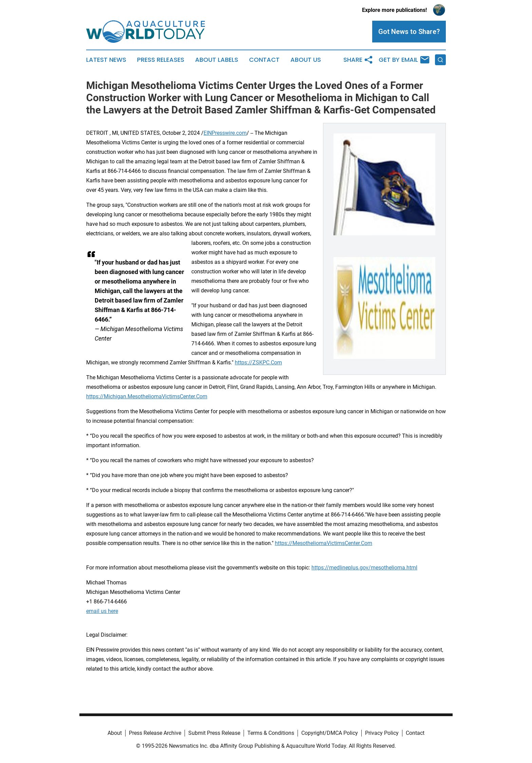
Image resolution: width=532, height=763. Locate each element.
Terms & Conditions (271, 733)
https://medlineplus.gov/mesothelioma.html (364, 568)
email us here (102, 611)
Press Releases (161, 60)
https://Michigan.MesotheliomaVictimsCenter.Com (147, 396)
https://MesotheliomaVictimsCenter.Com (324, 543)
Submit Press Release (214, 733)
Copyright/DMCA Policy (330, 733)
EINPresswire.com (225, 133)
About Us (306, 60)
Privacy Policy (382, 733)
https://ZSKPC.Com (258, 362)
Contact (264, 60)
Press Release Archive (155, 733)
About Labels (217, 60)
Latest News (106, 60)
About (115, 733)
